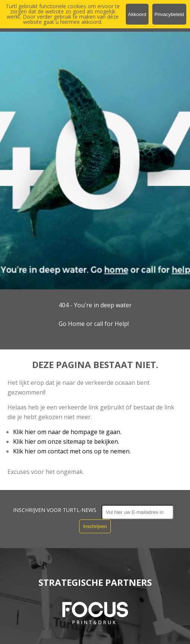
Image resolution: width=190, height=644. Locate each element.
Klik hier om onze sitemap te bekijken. (66, 442)
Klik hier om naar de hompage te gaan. (67, 432)
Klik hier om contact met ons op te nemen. (72, 451)
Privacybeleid (169, 14)
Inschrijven (95, 526)
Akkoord (137, 14)
